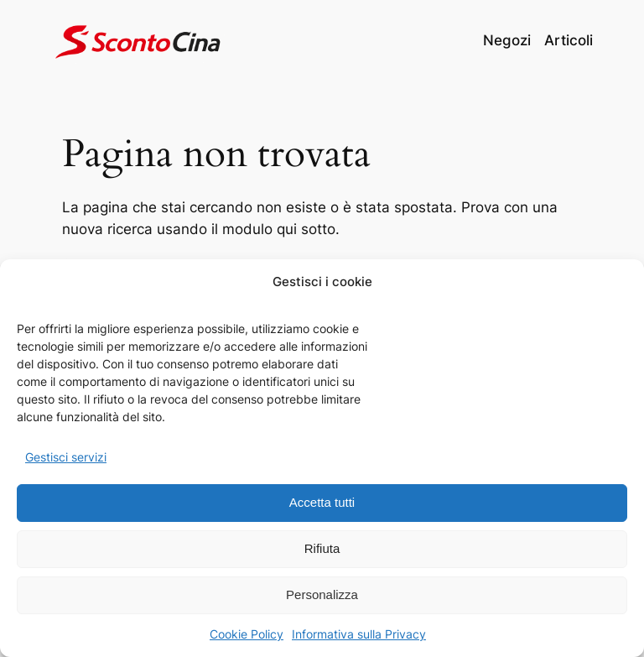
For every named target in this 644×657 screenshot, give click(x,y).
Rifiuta (322, 548)
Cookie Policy (247, 634)
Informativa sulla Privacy (359, 634)
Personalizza (322, 594)
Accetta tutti (322, 502)
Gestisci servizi (66, 457)
